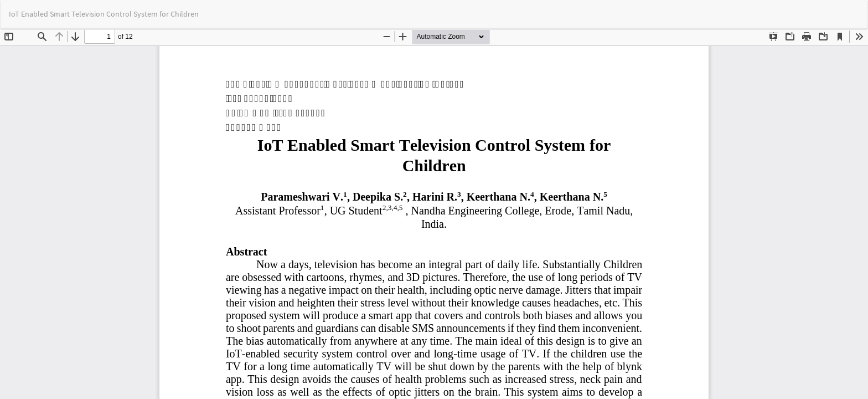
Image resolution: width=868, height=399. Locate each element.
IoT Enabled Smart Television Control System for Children (104, 14)
